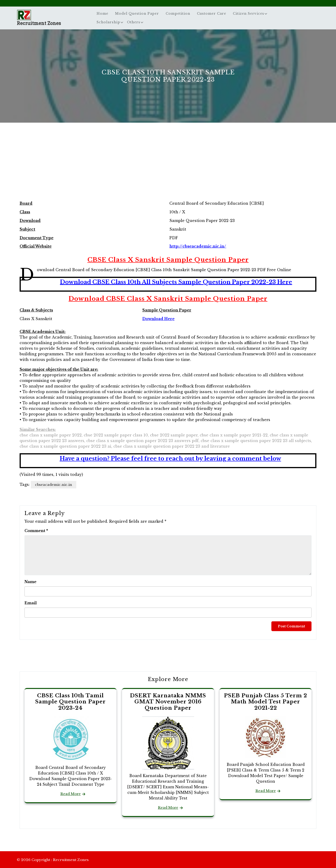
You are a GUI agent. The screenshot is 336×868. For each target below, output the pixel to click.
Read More (71, 794)
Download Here (158, 319)
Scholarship (108, 22)
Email (31, 603)
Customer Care (212, 14)
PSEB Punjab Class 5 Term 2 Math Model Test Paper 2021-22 (266, 702)
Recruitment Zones (39, 23)
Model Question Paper (137, 14)
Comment (36, 531)
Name (30, 582)
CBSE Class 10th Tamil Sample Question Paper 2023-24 (70, 702)
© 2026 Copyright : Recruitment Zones (53, 860)
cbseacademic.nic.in (54, 485)
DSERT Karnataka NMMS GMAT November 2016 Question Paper (168, 702)
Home (102, 14)
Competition (178, 14)
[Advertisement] (168, 166)
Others (134, 22)
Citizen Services (248, 14)
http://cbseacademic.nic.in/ (198, 246)
